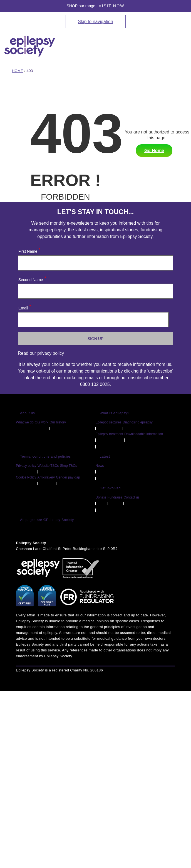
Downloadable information (144, 434)
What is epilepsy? (114, 413)
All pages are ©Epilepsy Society (47, 520)
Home (18, 71)
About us (27, 413)
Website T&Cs (48, 466)
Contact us (131, 497)
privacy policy (51, 353)
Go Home (154, 151)
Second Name (32, 278)
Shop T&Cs (69, 466)
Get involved (110, 488)
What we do (25, 422)
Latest (105, 457)
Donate (101, 497)
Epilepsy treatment (109, 434)
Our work (42, 422)
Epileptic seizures (108, 422)
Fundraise (115, 497)
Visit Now (112, 6)
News (100, 466)
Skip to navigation (95, 22)
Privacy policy (26, 466)
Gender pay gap (68, 477)
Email (24, 307)
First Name (29, 250)
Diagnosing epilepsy (137, 422)
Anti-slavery (46, 477)
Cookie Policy (26, 477)
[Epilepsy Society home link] (30, 46)
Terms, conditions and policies (45, 457)
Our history (58, 422)
